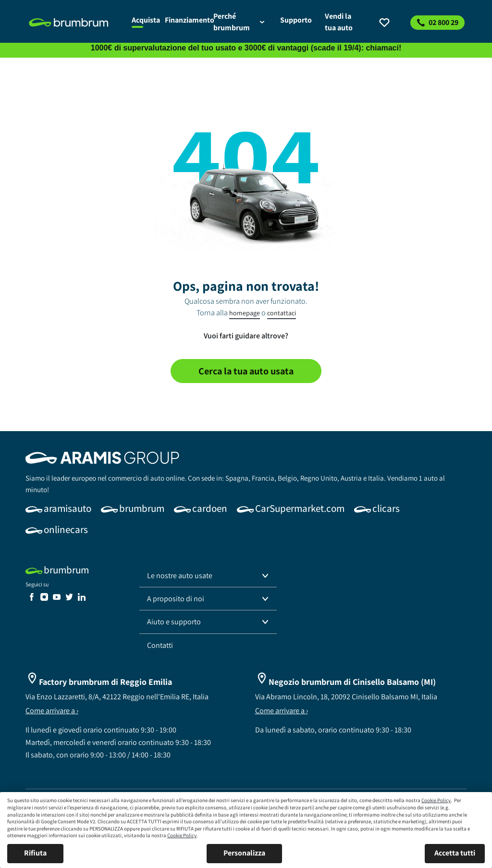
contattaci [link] (282, 313)
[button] (208, 576)
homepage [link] (245, 313)
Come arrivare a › (52, 711)
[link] (75, 23)
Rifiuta (35, 853)
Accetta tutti (455, 853)
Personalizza (244, 853)
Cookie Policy (436, 800)
